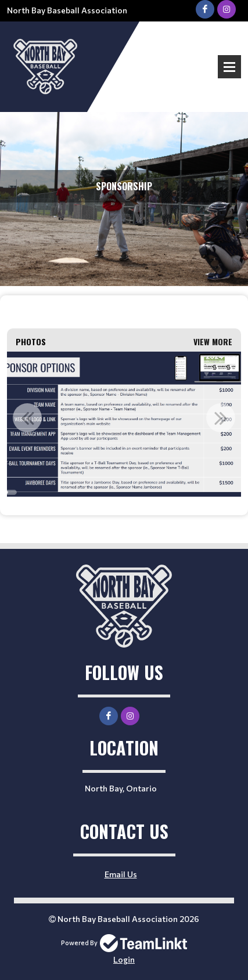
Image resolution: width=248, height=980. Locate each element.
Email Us (121, 874)
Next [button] (221, 418)
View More (213, 341)
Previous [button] (27, 418)
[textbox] (124, 312)
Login (124, 959)
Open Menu (229, 67)
